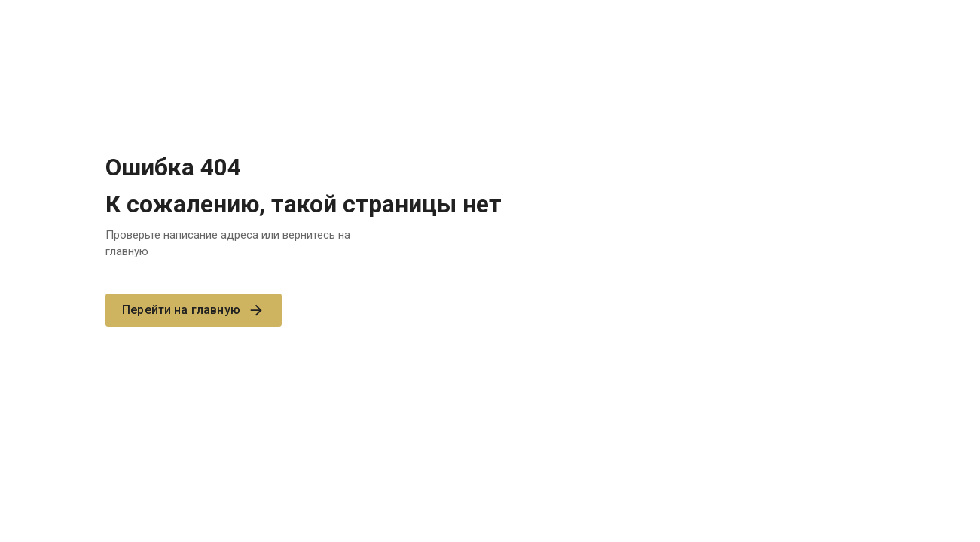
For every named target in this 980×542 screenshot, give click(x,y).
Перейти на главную (193, 310)
